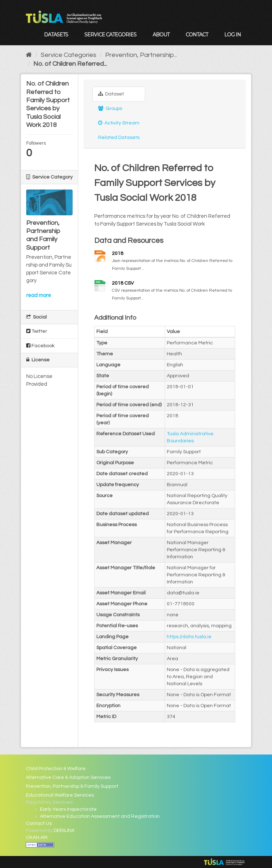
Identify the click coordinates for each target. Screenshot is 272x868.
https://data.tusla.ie (189, 637)
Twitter (37, 331)
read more (39, 295)
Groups (110, 108)
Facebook (40, 346)
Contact (197, 35)
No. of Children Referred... (70, 64)
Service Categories (110, 35)
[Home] (29, 55)
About (161, 35)
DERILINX (64, 831)
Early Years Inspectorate (68, 809)
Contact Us (39, 823)
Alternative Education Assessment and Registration (100, 816)
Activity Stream (119, 123)
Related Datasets (119, 138)
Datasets (56, 35)
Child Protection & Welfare (56, 769)
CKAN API (37, 838)
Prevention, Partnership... (141, 55)
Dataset (111, 94)
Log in (233, 35)
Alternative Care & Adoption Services (68, 777)
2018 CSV (123, 283)
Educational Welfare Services (60, 795)
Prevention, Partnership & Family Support (72, 786)
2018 (118, 254)
